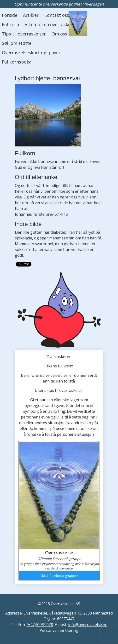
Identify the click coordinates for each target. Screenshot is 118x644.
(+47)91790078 (40, 625)
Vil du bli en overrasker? (50, 24)
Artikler (31, 15)
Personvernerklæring (59, 630)
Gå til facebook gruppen (59, 576)
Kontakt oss (57, 15)
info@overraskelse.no (88, 625)
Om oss (59, 34)
